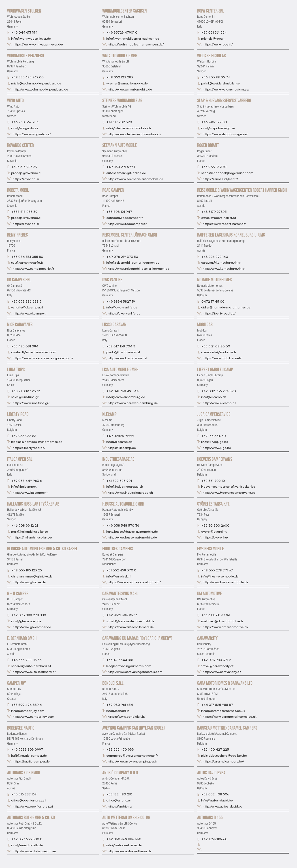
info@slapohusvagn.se (218, 128)
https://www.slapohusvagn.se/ (225, 134)
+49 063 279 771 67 (217, 570)
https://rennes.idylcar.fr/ (220, 179)
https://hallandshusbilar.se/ (32, 537)
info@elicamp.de (214, 397)
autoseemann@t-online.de (126, 173)
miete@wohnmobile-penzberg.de (36, 83)
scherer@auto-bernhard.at (31, 666)
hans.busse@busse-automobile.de (132, 531)
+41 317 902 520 (119, 122)
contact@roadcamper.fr (125, 218)
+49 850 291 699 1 (121, 167)
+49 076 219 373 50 (122, 256)
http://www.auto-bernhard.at (34, 672)
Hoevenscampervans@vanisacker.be (228, 486)
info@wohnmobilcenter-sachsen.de (133, 38)
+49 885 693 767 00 (28, 77)
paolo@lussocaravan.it (123, 352)
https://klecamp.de (122, 448)
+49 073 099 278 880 (29, 615)
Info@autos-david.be (217, 800)
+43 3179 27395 (214, 211)
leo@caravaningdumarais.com (129, 666)
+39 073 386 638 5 (26, 301)
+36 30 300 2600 (215, 525)
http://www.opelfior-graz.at (33, 806)
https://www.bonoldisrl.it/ (127, 716)
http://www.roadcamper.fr (127, 224)
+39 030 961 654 (120, 704)
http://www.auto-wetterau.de (130, 851)
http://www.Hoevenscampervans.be (229, 492)
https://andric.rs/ (120, 806)
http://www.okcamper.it (30, 313)
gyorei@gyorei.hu (214, 531)
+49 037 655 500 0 (27, 839)
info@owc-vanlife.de (122, 307)
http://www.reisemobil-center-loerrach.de (139, 268)
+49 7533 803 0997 (27, 749)
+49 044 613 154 (24, 32)
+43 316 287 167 (24, 794)
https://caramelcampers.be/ (223, 761)
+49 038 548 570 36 (123, 525)
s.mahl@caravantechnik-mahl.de (130, 621)
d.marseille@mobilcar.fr (219, 352)
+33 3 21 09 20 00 (216, 346)
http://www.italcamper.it (31, 492)
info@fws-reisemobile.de (220, 576)
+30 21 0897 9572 (26, 391)
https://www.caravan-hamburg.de (133, 403)
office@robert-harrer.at (219, 218)
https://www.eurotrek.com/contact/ (134, 582)
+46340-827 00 (214, 122)
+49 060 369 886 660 (124, 839)
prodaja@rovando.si (26, 173)
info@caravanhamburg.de (126, 397)
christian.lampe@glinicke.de (32, 576)
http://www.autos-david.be (223, 806)
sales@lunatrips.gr (25, 397)
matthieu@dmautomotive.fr (222, 621)
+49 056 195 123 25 (27, 570)
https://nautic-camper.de (31, 761)
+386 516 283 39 (24, 167)
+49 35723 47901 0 (122, 32)
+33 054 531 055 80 (27, 256)
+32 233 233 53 (24, 436)
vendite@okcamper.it (27, 307)
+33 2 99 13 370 (214, 167)
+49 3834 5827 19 (121, 301)
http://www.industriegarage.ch (130, 492)
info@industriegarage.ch (125, 486)
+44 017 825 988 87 (217, 704)
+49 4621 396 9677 (122, 615)
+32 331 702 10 (213, 480)
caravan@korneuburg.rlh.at (221, 262)
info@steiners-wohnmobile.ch (129, 128)
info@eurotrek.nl (119, 576)
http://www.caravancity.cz (222, 672)
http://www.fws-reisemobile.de (226, 582)
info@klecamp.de (119, 442)
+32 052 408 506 (215, 794)
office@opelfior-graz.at (29, 800)
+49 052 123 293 (120, 77)
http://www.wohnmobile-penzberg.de (40, 89)
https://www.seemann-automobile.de (136, 179)
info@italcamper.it (25, 486)
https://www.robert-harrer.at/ (224, 224)
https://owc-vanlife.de (124, 313)
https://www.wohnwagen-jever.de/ (38, 44)
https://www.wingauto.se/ (32, 134)
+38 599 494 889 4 (27, 704)
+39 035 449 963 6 (27, 480)
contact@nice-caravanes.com (34, 352)
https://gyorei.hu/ (215, 537)
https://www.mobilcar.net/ (222, 358)
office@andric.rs (119, 800)
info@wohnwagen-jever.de (31, 38)
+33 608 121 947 (119, 211)
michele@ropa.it (213, 38)
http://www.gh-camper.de (32, 627)
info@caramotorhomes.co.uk (223, 711)
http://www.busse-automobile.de (132, 537)
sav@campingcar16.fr (27, 262)
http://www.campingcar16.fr (33, 268)
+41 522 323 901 (119, 480)
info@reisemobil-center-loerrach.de (133, 262)
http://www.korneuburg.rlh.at (224, 268)
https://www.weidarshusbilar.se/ (226, 89)
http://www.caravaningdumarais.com (135, 672)
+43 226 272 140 (215, 256)
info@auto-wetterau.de (124, 845)
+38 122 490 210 (119, 794)
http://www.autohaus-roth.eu (34, 851)
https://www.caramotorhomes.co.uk (230, 716)
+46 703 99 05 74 (216, 77)
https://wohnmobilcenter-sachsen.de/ (136, 44)
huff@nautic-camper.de (29, 755)
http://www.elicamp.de (220, 403)
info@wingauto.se (25, 128)
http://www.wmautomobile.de (130, 89)
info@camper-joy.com (28, 711)
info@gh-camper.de (26, 621)
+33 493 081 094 (25, 346)
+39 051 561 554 (214, 32)
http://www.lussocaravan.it (128, 358)
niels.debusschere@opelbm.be (224, 755)
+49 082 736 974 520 (219, 391)
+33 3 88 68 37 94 (216, 615)
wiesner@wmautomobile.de (127, 83)
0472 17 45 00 (213, 301)
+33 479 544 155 (120, 660)
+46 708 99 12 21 (25, 525)
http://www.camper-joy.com (33, 716)
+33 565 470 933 (120, 749)
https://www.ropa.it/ (218, 44)
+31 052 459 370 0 (121, 570)
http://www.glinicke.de (29, 582)
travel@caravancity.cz (217, 666)
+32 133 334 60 (214, 436)
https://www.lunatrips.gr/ (31, 403)
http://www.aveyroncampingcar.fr (133, 761)
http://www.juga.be (217, 448)
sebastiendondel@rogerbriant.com (227, 173)
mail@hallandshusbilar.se (30, 531)
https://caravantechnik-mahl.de (131, 627)
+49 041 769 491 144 (123, 391)
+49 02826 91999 (120, 436)
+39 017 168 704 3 (121, 346)
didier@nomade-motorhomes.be (226, 307)
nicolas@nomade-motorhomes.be (37, 442)
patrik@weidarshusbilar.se (220, 83)
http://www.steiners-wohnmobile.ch (134, 134)
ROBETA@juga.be (215, 442)
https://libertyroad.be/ (219, 313)
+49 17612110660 (214, 839)
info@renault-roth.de (27, 845)
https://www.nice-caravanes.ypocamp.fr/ (43, 358)
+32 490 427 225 (215, 749)
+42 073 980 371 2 (216, 660)
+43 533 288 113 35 (27, 660)
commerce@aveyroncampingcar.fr (132, 755)
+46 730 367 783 (25, 122)
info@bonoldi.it (118, 711)
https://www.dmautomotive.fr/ (225, 627)
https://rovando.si (26, 179)
